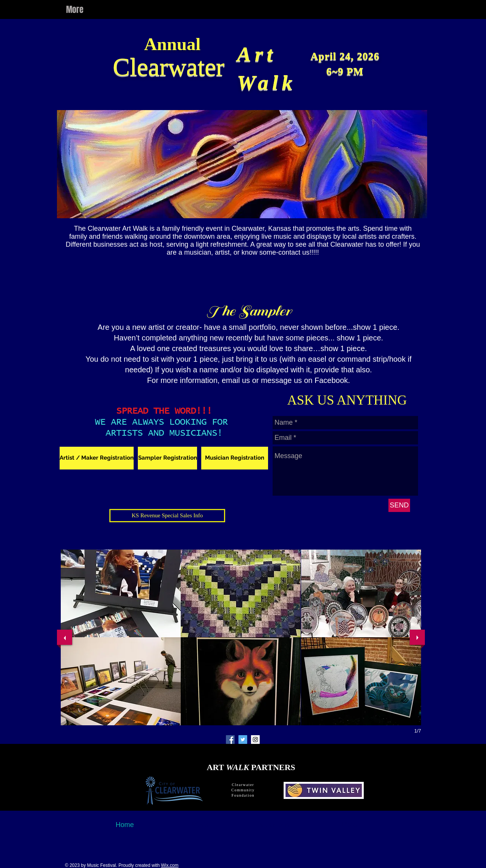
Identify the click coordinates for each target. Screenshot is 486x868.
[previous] (65, 637)
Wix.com (170, 865)
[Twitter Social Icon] (243, 740)
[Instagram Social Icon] (255, 740)
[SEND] (399, 505)
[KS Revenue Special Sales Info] (167, 516)
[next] (417, 637)
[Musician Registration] (235, 458)
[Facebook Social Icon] (230, 740)
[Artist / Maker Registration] (97, 458)
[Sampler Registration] (167, 458)
